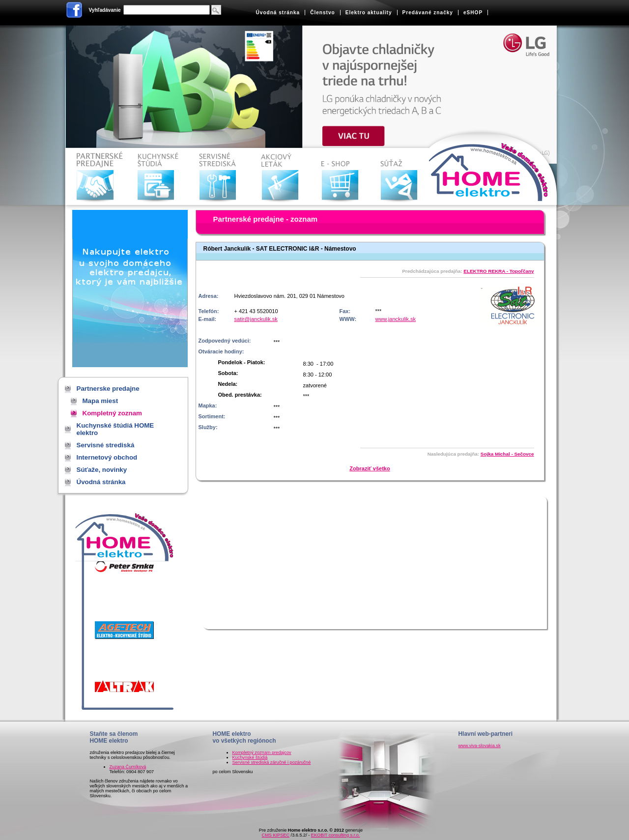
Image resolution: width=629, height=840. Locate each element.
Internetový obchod (342, 177)
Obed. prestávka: (240, 395)
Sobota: (228, 373)
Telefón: (209, 311)
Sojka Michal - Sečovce (507, 454)
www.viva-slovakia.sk (480, 746)
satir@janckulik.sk (256, 319)
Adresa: (209, 296)
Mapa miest (100, 401)
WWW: (348, 319)
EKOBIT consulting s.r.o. (336, 835)
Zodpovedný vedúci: (225, 341)
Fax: (345, 311)
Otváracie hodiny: (221, 351)
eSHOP (473, 13)
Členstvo (323, 13)
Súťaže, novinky (404, 177)
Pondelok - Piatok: (242, 362)
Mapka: (208, 406)
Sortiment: (212, 416)
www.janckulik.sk (396, 319)
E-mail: (208, 319)
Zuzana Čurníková (128, 767)
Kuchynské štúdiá (250, 757)
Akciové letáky (281, 177)
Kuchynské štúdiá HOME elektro (158, 177)
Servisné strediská (219, 177)
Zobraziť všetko (370, 468)
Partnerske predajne (97, 177)
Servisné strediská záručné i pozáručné (272, 762)
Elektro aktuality (369, 13)
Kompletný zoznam (112, 413)
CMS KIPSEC (276, 835)
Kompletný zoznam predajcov (262, 753)
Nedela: (228, 384)
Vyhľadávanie (105, 10)
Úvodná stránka (278, 13)
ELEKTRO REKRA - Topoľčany (499, 271)
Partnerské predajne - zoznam (266, 219)
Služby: (208, 427)
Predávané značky (428, 13)
